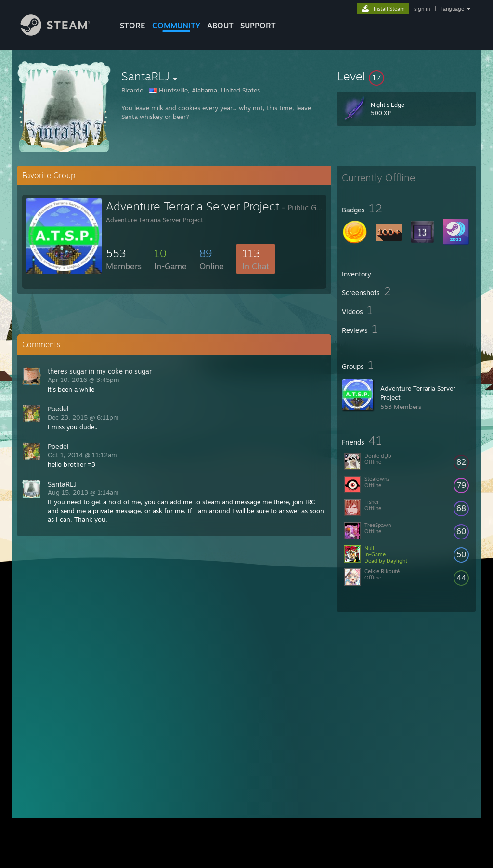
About (220, 26)
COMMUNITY (176, 26)
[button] (406, 76)
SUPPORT (258, 26)
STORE (133, 26)
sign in (422, 9)
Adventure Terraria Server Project (193, 206)
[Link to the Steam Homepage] (63, 33)
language (453, 9)
